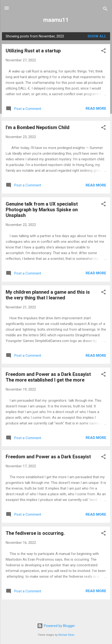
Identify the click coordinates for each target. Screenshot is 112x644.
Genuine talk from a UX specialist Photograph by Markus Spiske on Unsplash (42, 210)
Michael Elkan (66, 635)
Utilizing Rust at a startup (33, 51)
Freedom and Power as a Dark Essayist (48, 457)
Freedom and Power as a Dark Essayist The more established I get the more (48, 377)
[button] (103, 52)
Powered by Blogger (56, 626)
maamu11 (56, 20)
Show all (97, 36)
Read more (96, 108)
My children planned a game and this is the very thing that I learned (48, 295)
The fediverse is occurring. (35, 533)
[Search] (105, 10)
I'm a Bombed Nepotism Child (38, 127)
